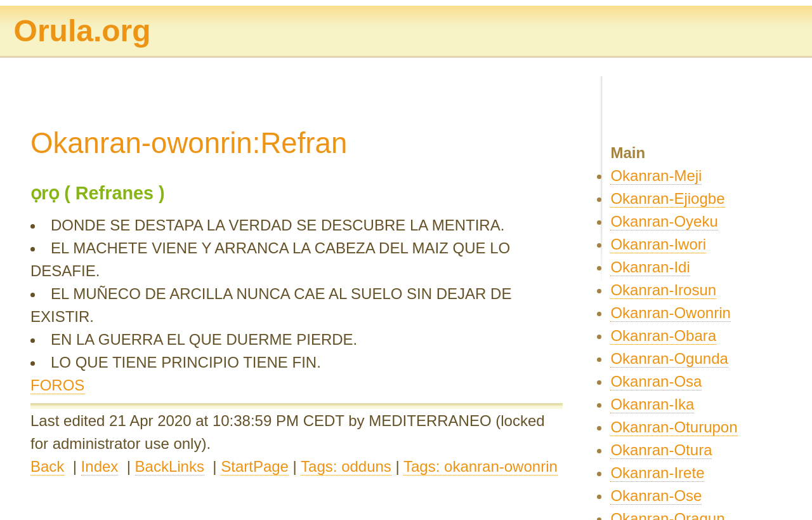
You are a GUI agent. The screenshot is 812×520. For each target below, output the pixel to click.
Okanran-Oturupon (674, 427)
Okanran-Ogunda (669, 358)
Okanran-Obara (663, 336)
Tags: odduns (346, 466)
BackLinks (170, 466)
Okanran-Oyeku (664, 221)
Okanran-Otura (661, 450)
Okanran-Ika (652, 404)
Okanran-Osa (656, 381)
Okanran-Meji (656, 176)
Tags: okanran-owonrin (481, 466)
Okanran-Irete (657, 473)
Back (47, 466)
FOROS (57, 385)
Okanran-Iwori (658, 244)
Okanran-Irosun (663, 290)
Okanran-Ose (656, 496)
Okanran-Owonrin (670, 313)
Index (100, 466)
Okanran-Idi (650, 267)
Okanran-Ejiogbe (667, 198)
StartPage (255, 466)
